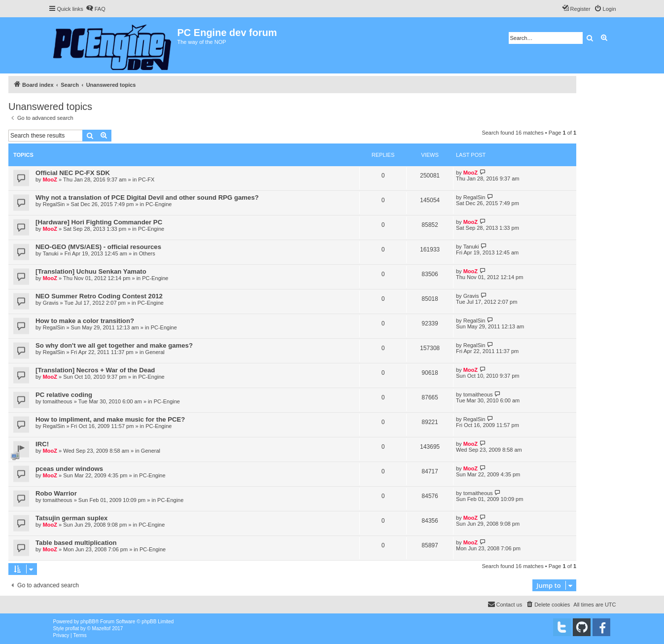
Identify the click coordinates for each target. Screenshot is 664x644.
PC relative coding (64, 395)
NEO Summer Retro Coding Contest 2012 (99, 296)
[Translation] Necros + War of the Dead (95, 370)
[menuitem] (96, 9)
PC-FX (146, 179)
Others (147, 253)
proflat (72, 628)
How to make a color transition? (85, 321)
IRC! (42, 444)
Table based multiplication (76, 543)
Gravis (51, 303)
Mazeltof (102, 628)
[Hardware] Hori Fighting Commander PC (99, 222)
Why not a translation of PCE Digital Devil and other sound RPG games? (147, 197)
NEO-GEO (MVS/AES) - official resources (98, 247)
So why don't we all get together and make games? (114, 345)
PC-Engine (158, 204)
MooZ (50, 179)
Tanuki (51, 253)
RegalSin (54, 204)
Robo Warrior (56, 493)
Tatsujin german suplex (71, 518)
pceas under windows (69, 469)
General (155, 352)
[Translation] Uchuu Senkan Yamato (91, 271)
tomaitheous (58, 401)
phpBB (88, 622)
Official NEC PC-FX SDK (73, 173)
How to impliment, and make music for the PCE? (110, 419)
